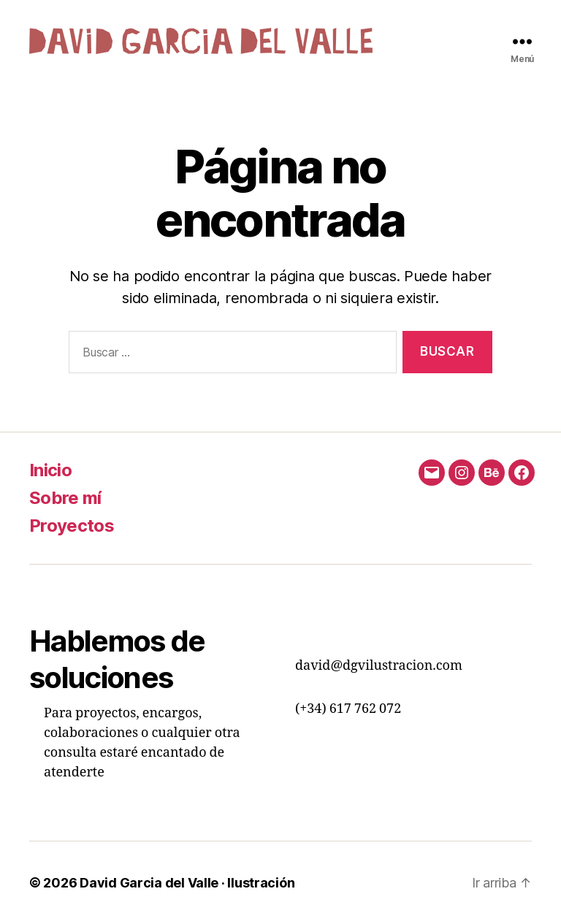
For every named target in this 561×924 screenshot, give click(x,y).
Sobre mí (65, 498)
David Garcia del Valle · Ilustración (187, 883)
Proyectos (72, 526)
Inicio (50, 470)
